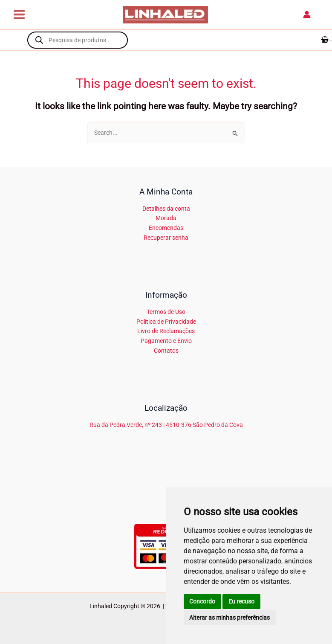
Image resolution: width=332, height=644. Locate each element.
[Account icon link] (307, 15)
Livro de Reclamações (166, 331)
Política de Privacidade (166, 322)
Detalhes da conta (166, 209)
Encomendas (166, 228)
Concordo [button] (202, 601)
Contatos (166, 351)
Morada (166, 218)
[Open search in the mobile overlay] (78, 40)
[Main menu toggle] (19, 15)
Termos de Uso (166, 312)
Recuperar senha (166, 238)
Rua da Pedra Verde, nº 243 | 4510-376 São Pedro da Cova (166, 425)
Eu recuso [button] (241, 601)
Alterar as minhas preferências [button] (230, 618)
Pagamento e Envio (166, 341)
